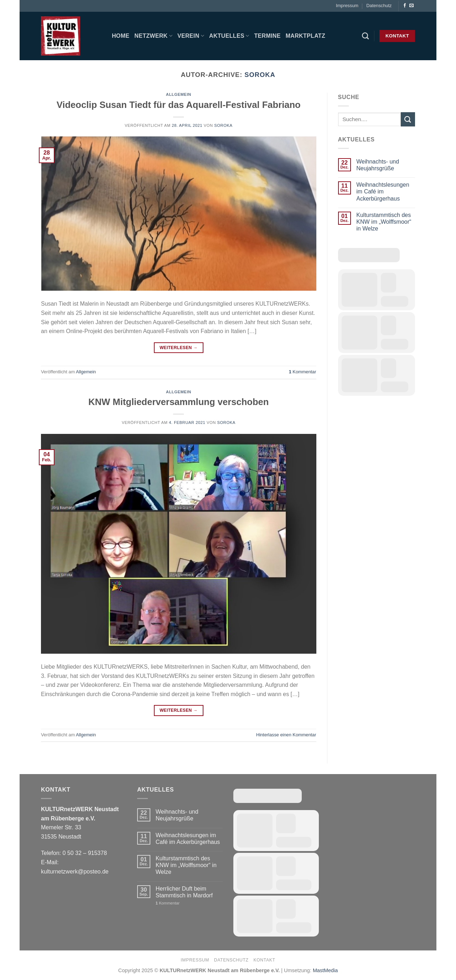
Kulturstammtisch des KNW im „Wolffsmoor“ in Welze (384, 222)
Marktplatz (305, 36)
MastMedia (325, 970)
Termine (267, 36)
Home (121, 36)
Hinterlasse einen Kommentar (286, 735)
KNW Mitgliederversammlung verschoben (178, 402)
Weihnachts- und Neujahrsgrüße (378, 165)
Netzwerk (153, 36)
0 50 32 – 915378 (85, 853)
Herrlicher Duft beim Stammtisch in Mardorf (184, 892)
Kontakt (264, 960)
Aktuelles (229, 36)
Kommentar (303, 372)
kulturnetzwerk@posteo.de (75, 872)
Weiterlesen (179, 348)
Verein (191, 36)
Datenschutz (379, 6)
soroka (260, 75)
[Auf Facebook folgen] (405, 6)
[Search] (365, 36)
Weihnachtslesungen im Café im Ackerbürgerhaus (383, 191)
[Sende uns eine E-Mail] (411, 6)
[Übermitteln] (408, 119)
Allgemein (179, 94)
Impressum (347, 6)
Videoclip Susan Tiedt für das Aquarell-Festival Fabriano (179, 105)
